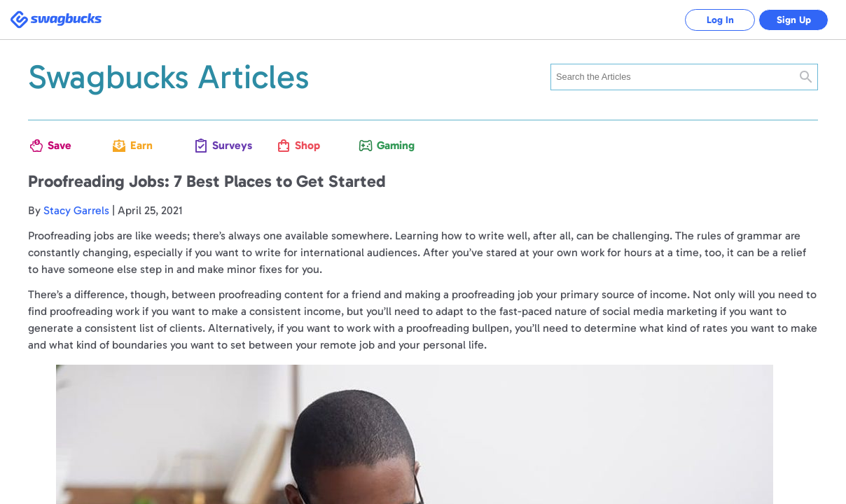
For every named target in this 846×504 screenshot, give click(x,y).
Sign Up (794, 20)
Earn (141, 145)
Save (60, 145)
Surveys (227, 145)
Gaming (391, 145)
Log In (720, 20)
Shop (307, 145)
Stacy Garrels (76, 210)
